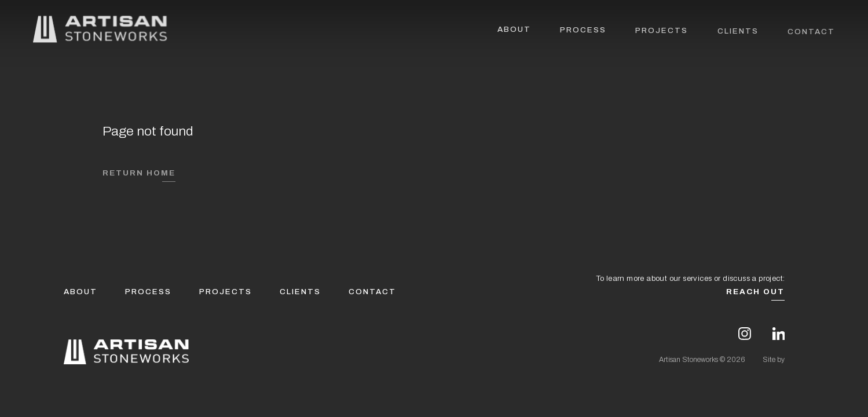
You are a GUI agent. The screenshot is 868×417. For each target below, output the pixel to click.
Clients (738, 32)
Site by (774, 360)
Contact (811, 33)
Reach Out (755, 292)
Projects (662, 32)
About (514, 30)
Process (583, 31)
